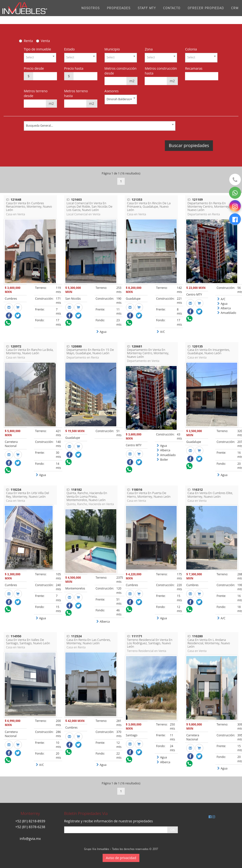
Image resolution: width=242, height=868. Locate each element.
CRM (235, 12)
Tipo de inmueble (37, 49)
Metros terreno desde (36, 93)
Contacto (172, 12)
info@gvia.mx (30, 839)
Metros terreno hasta (76, 93)
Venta (45, 41)
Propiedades (119, 12)
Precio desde (34, 68)
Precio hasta (74, 68)
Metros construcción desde (121, 71)
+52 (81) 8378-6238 (30, 827)
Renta (28, 41)
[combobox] (40, 58)
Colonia (191, 49)
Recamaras (194, 68)
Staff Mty (147, 12)
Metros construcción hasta (161, 71)
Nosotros (91, 12)
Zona (149, 49)
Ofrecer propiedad (206, 12)
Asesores (112, 91)
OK (173, 830)
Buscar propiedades (189, 145)
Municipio (112, 49)
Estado (69, 49)
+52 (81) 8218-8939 (30, 821)
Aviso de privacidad (121, 858)
